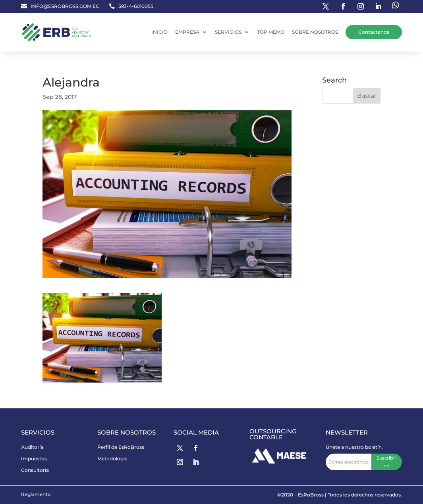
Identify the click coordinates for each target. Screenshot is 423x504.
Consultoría (35, 470)
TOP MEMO (271, 32)
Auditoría (32, 447)
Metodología (112, 459)
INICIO (159, 32)
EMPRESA (187, 32)
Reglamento (36, 494)
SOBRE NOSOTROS (315, 32)
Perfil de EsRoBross (121, 447)
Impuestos (34, 459)
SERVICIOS (228, 32)
